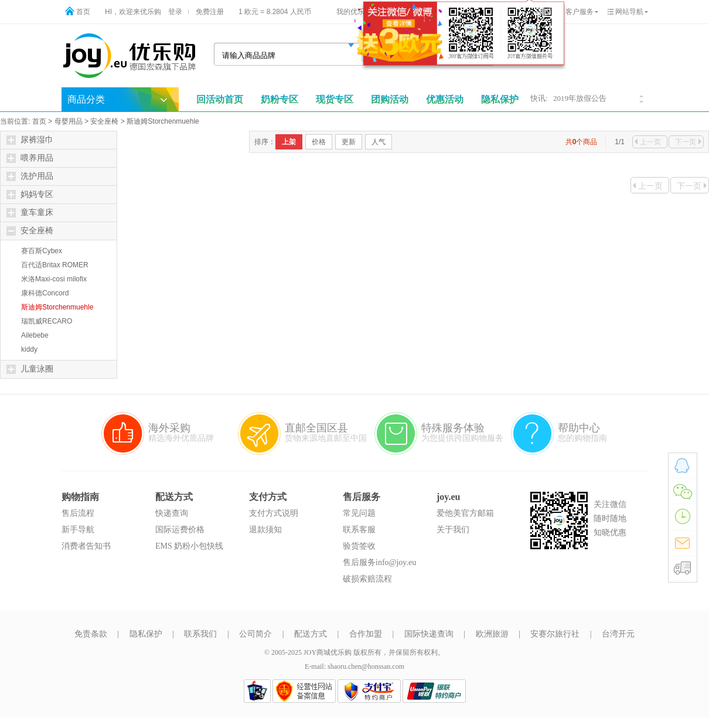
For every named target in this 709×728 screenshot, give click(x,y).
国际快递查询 (429, 634)
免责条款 (91, 634)
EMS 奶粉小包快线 (189, 546)
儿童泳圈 (30, 369)
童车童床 (30, 213)
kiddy (29, 349)
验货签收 (359, 546)
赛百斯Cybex (42, 251)
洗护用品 (30, 176)
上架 (289, 142)
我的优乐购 (354, 12)
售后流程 (78, 513)
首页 (83, 12)
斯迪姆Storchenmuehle (163, 121)
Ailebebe (35, 335)
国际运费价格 (180, 530)
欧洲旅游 (492, 634)
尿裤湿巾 (30, 140)
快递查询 (172, 513)
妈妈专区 (30, 195)
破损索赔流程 (367, 579)
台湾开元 (618, 634)
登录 (175, 12)
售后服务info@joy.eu (379, 562)
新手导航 (78, 530)
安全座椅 (104, 121)
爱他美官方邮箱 (465, 513)
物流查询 (405, 12)
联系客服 (359, 530)
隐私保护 (146, 634)
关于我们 (453, 530)
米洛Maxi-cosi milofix (54, 279)
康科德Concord (45, 293)
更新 (349, 142)
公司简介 (255, 634)
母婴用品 (69, 121)
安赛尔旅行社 (555, 634)
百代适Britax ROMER (55, 265)
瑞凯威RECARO (47, 321)
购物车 (446, 12)
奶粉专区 (279, 99)
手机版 (505, 12)
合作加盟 (366, 634)
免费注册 (210, 12)
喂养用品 (30, 158)
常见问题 (359, 513)
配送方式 (311, 634)
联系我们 (200, 634)
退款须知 (265, 530)
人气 (379, 142)
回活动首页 (220, 99)
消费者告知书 (86, 546)
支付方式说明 (274, 513)
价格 (319, 142)
